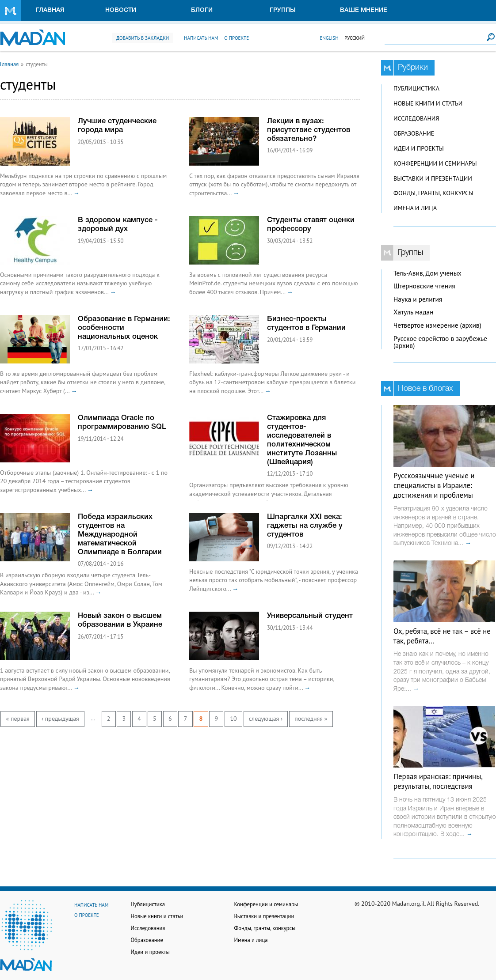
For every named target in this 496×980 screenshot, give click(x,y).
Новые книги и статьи (428, 103)
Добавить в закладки (143, 38)
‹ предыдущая (60, 719)
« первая (18, 719)
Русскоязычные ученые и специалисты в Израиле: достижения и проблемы (434, 485)
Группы (283, 10)
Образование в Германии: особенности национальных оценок (124, 328)
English (329, 38)
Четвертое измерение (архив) (437, 325)
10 (233, 719)
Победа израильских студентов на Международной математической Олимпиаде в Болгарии (120, 535)
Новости (121, 10)
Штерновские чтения (424, 286)
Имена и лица (415, 208)
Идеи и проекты (419, 148)
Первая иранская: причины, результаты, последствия (438, 781)
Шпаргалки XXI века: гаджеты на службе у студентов (305, 526)
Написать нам (201, 38)
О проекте (237, 38)
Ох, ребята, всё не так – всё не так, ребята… (442, 636)
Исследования (416, 118)
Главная (50, 10)
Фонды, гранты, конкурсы (433, 193)
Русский (355, 38)
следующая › (266, 719)
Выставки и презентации (433, 178)
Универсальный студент (310, 616)
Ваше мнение (364, 10)
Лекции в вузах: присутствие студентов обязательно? (309, 130)
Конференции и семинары (435, 163)
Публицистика (416, 88)
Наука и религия (418, 299)
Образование (414, 133)
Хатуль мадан (414, 312)
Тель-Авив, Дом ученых (427, 273)
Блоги (202, 10)
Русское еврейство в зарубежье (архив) (440, 342)
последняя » (311, 719)
